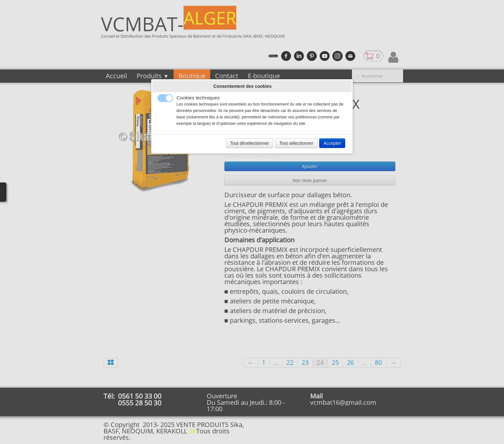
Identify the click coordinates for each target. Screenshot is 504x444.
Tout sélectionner (296, 143)
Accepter (332, 143)
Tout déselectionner (250, 143)
